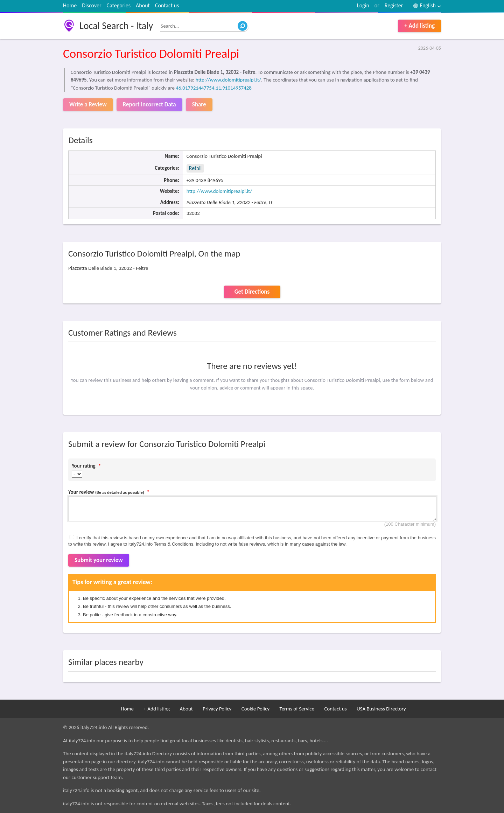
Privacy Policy (217, 709)
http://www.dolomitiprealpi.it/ (228, 80)
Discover (92, 5)
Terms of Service (297, 709)
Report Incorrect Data (149, 104)
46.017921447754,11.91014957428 (214, 88)
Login (363, 5)
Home (70, 5)
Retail (195, 168)
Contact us (167, 5)
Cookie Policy (255, 709)
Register (394, 5)
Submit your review (99, 560)
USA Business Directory (381, 709)
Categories (119, 5)
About (143, 5)
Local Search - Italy (116, 26)
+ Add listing (419, 26)
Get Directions (252, 292)
